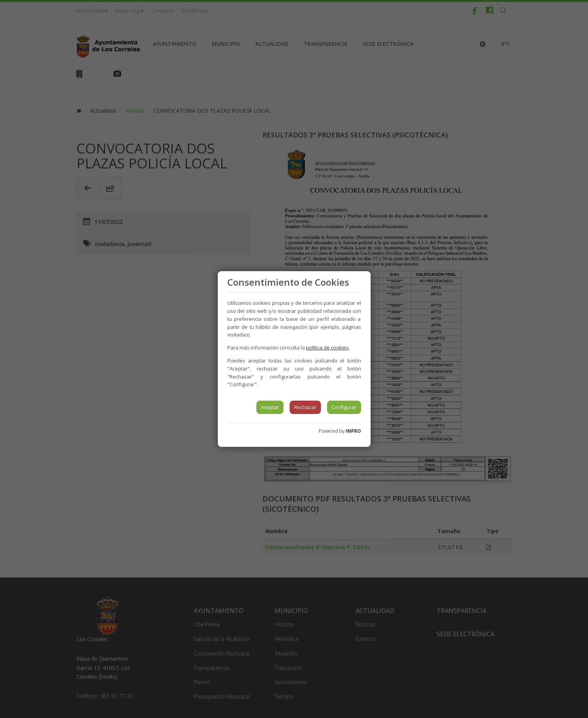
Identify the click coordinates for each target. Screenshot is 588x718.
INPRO (353, 431)
